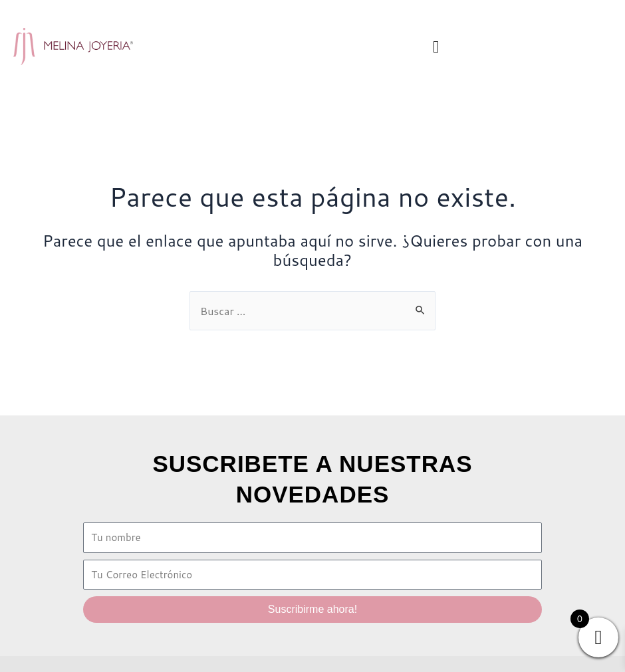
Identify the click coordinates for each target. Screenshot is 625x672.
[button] (436, 47)
